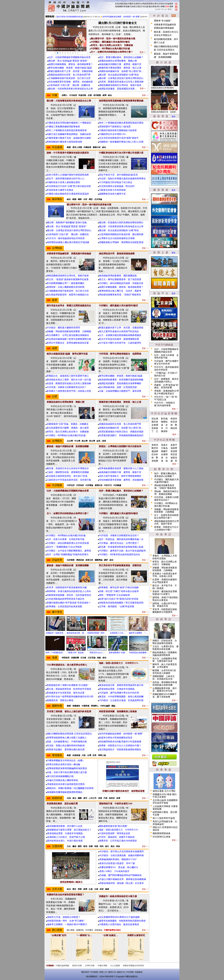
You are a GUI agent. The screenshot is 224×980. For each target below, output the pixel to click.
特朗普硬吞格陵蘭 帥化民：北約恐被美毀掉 (69, 595)
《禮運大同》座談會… (76, 653)
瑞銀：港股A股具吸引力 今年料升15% (119, 830)
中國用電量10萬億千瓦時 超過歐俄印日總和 (69, 138)
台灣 (142, 4)
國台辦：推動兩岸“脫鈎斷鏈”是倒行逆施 (67, 223)
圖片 (129, 7)
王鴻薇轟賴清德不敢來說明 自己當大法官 (69, 78)
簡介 (159, 7)
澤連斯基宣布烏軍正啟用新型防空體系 (66, 784)
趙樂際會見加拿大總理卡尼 (112, 194)
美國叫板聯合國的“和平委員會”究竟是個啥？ (69, 603)
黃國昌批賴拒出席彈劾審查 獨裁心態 (118, 61)
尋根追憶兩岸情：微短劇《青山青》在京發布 (122, 883)
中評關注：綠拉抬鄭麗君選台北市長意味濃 (68, 543)
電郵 (171, 7)
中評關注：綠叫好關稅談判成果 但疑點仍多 (121, 283)
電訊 (150, 7)
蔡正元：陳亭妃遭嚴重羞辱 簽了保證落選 (120, 279)
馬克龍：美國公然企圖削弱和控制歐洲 (66, 746)
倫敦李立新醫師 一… (138, 633)
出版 (146, 7)
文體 (138, 7)
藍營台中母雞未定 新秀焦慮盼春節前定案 (68, 343)
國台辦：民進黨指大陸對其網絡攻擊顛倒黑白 (121, 223)
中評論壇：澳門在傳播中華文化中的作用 (119, 693)
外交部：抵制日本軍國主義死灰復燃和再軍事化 (122, 179)
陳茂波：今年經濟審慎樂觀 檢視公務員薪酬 (121, 697)
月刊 (142, 7)
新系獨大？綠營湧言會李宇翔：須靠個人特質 (69, 391)
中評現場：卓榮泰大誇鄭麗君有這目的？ (67, 387)
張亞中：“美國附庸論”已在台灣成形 (64, 547)
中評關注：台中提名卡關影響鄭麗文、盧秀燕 (69, 551)
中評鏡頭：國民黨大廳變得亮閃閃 (63, 328)
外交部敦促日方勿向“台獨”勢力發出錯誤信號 (69, 186)
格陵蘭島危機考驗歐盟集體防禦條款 (65, 792)
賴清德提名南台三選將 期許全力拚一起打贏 (69, 380)
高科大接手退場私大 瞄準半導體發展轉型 (120, 476)
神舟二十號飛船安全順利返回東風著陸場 (67, 130)
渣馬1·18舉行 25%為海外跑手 (114, 871)
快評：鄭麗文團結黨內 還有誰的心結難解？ (121, 57)
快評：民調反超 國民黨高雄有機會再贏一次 (121, 539)
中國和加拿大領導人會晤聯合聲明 (63, 182)
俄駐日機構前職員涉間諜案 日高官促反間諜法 (69, 734)
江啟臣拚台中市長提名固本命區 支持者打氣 (69, 480)
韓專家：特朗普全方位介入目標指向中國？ (120, 746)
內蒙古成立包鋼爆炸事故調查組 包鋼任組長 (69, 134)
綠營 (150, 4)
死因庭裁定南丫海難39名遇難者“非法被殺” (68, 685)
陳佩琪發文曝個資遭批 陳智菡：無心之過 (120, 68)
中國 (129, 4)
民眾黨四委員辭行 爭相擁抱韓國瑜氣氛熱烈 (121, 435)
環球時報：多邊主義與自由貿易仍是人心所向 (69, 591)
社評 (159, 4)
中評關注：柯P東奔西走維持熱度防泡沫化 (120, 555)
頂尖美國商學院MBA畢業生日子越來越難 (119, 917)
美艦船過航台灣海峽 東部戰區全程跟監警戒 (121, 242)
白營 (155, 4)
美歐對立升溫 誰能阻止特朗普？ (64, 917)
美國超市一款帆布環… (56, 633)
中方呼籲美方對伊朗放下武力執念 (116, 182)
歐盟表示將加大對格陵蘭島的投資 (71, 17)
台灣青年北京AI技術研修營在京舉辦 (117, 238)
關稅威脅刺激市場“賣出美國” (113, 826)
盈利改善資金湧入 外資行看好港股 (65, 841)
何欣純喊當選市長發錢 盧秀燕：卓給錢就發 (71, 82)
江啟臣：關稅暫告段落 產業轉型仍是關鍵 (68, 472)
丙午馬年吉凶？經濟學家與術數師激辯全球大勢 (70, 697)
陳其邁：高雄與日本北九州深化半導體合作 (68, 468)
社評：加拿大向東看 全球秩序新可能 (66, 539)
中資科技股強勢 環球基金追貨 (115, 833)
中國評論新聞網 (62, 966)
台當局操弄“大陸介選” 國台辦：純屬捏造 (69, 85)
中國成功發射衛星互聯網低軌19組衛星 (118, 130)
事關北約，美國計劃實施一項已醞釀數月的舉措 (70, 788)
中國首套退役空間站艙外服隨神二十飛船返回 (69, 123)
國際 (121, 7)
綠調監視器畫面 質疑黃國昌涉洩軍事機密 (120, 383)
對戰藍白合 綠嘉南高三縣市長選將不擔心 (68, 376)
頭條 (121, 4)
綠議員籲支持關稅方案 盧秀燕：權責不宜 (120, 64)
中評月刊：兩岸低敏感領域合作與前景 (66, 238)
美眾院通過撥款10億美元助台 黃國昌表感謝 (121, 432)
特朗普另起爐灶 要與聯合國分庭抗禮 (66, 750)
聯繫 (163, 7)
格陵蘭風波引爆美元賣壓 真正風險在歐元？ (69, 830)
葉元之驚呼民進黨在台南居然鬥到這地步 (119, 331)
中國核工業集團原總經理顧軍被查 (63, 127)
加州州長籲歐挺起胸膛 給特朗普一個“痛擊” (124, 17)
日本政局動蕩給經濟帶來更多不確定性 (66, 599)
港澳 (117, 7)
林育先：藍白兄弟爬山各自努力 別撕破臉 (68, 432)
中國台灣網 (102, 966)
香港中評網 (77, 966)
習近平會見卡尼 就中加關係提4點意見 (118, 175)
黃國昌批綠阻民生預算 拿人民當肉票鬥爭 (69, 75)
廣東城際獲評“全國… (118, 653)
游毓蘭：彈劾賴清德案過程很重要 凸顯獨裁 (69, 331)
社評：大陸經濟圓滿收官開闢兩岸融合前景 (69, 57)
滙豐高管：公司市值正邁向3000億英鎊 (118, 841)
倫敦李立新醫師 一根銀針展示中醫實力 (67, 924)
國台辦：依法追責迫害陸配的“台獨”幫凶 (119, 75)
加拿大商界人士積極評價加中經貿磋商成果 (68, 175)
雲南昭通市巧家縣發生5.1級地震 (115, 127)
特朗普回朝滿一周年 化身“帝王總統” (66, 921)
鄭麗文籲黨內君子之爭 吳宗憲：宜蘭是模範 (71, 71)
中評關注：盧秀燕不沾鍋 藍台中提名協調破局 (122, 551)
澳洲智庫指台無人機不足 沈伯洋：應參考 (120, 291)
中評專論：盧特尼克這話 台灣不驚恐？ (119, 543)
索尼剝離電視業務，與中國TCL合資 (65, 826)
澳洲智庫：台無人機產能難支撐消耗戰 (66, 287)
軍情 (125, 7)
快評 (163, 4)
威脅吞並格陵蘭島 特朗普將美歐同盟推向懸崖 (122, 921)
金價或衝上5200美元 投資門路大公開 (66, 837)
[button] (55, 53)
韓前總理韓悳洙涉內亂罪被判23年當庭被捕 (120, 742)
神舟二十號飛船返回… (55, 653)
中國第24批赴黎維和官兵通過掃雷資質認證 (68, 194)
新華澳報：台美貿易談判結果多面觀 (64, 607)
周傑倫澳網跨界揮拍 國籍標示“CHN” (118, 859)
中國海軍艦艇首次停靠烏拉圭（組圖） (66, 760)
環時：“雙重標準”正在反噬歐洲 (114, 595)
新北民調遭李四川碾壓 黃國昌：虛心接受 (68, 428)
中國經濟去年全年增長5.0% (112, 134)
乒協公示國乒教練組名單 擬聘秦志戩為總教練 (123, 879)
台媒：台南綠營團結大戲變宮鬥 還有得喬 (120, 391)
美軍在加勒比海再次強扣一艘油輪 (64, 764)
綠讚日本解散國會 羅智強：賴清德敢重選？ (71, 64)
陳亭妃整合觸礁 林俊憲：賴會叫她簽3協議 (70, 68)
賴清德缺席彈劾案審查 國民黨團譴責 (118, 276)
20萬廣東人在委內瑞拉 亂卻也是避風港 (119, 924)
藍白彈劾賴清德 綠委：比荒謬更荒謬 (118, 387)
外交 (134, 4)
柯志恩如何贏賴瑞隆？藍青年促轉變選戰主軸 (69, 339)
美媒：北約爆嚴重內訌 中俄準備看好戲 (67, 742)
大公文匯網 (115, 966)
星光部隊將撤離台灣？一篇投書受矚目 (66, 283)
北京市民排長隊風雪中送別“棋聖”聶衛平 (119, 138)
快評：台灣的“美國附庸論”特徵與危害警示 (68, 555)
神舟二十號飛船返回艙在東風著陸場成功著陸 (121, 123)
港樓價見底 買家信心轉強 (60, 700)
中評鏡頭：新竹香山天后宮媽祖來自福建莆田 (122, 851)
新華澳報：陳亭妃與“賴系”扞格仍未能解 (119, 588)
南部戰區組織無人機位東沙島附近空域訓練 (68, 242)
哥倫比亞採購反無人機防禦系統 (63, 780)
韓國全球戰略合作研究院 (133, 966)
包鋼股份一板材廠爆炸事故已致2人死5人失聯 (121, 142)
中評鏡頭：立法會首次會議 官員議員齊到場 (121, 700)
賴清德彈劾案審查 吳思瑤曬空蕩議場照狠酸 (121, 380)
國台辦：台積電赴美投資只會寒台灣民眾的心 (121, 78)
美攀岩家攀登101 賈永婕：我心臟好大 (119, 867)
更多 (174, 117)
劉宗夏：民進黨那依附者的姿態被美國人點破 (121, 547)
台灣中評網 (90, 966)
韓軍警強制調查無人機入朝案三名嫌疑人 (67, 738)
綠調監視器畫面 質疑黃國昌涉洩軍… (118, 89)
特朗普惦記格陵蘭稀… (139, 653)
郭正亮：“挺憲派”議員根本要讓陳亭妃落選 (68, 279)
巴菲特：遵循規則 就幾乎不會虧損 (117, 837)
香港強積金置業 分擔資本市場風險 (117, 689)
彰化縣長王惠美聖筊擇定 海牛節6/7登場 (67, 476)
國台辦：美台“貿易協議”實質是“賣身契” (68, 61)
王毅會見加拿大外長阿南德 (112, 190)
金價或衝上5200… (118, 633)
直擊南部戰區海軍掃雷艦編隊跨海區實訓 (67, 768)
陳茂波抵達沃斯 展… (76, 633)
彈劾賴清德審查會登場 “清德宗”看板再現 (120, 295)
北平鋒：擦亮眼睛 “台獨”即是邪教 (117, 607)
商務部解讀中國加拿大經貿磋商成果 (64, 142)
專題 (155, 7)
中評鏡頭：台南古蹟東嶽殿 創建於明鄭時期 (122, 855)
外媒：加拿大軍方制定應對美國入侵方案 (67, 772)
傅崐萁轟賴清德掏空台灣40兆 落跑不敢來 (120, 85)
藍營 (146, 4)
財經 (134, 7)
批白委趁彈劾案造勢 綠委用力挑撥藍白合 (68, 295)
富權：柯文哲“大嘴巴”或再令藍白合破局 (119, 591)
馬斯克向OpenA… (97, 653)
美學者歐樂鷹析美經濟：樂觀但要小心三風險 (121, 468)
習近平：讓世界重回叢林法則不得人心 (66, 179)
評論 (167, 4)
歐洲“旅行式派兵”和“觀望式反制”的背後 (119, 599)
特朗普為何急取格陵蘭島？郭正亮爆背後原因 (121, 603)
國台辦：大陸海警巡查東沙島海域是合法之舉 (71, 89)
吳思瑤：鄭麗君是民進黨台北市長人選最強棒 (121, 82)
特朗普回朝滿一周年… (97, 633)
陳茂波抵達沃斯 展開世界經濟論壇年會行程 (121, 685)
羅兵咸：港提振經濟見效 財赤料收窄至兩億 (69, 689)
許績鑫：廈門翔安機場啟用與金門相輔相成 (120, 875)
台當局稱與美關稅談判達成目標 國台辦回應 (121, 234)
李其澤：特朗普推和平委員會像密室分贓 (67, 588)
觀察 (171, 4)
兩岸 (138, 4)
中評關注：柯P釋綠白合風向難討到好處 (66, 435)
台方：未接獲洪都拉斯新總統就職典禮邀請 (120, 335)
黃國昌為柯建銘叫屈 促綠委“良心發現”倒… (121, 71)
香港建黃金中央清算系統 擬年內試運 (66, 693)
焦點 (125, 4)
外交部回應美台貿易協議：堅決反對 (117, 186)
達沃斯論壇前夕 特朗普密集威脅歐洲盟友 (120, 750)
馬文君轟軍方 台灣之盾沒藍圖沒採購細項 (68, 335)
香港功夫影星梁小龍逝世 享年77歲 (117, 863)
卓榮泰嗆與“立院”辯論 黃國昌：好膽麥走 (68, 424)
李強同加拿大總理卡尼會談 (60, 190)
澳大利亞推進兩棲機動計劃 (60, 776)
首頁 (117, 4)
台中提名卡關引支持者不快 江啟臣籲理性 (120, 343)
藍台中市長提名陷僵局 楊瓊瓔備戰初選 (119, 339)
